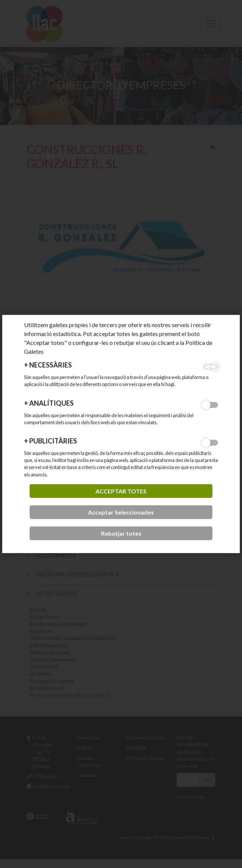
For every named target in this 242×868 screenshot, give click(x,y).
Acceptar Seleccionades (121, 512)
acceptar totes (121, 491)
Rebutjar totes (121, 533)
